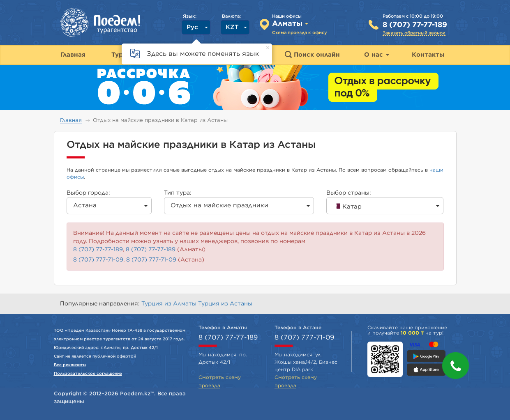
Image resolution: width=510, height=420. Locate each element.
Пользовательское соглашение (88, 374)
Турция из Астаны (225, 304)
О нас (377, 55)
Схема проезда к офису (300, 33)
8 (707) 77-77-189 (415, 25)
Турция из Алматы (170, 304)
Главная (71, 120)
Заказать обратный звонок (414, 33)
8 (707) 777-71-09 (98, 260)
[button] (456, 366)
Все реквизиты (70, 365)
